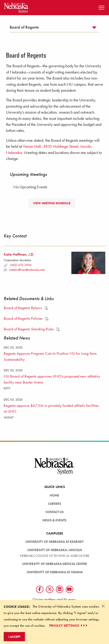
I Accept (14, 637)
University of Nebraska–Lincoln (55, 550)
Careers (55, 504)
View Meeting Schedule (52, 203)
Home (54, 495)
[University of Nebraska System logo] (54, 469)
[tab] (54, 28)
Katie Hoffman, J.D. (19, 254)
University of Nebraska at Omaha (55, 572)
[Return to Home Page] (16, 7)
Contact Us (54, 512)
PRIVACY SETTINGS (69, 626)
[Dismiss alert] (103, 606)
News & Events (54, 520)
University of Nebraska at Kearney (55, 542)
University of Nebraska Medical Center (55, 564)
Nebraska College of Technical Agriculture (55, 556)
